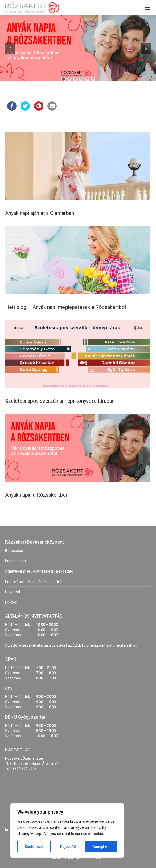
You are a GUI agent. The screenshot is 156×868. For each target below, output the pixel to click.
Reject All (68, 847)
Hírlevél (11, 602)
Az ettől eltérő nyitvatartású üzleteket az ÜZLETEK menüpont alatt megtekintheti (71, 645)
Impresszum (15, 561)
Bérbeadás (14, 551)
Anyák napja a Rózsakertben (37, 495)
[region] (67, 831)
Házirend (13, 592)
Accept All (101, 847)
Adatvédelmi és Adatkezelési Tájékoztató (39, 571)
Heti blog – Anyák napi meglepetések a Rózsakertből (65, 307)
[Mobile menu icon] (147, 8)
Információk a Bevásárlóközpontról (34, 582)
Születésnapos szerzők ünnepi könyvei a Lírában (60, 401)
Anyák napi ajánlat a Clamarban (40, 213)
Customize (34, 847)
